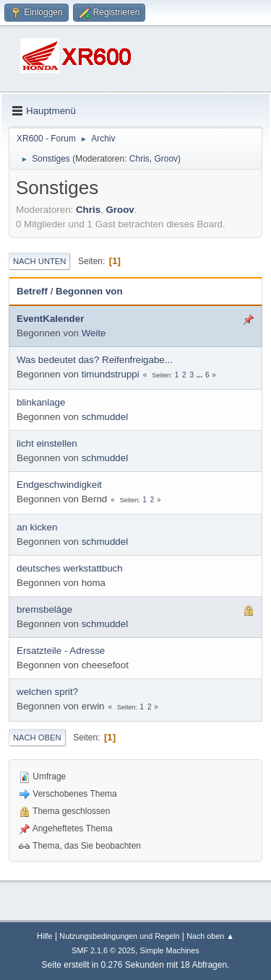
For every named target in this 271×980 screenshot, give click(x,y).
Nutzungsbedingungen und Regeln (119, 936)
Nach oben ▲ (210, 936)
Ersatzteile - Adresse (61, 651)
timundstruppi (111, 374)
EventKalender (50, 319)
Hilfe (45, 936)
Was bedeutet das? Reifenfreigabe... (95, 360)
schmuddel (105, 417)
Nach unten (39, 261)
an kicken (37, 527)
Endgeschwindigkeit (59, 485)
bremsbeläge (44, 609)
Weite (94, 333)
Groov (166, 159)
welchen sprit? (47, 692)
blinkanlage (41, 402)
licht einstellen (47, 443)
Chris (139, 159)
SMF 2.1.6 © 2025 (103, 950)
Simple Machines (170, 950)
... (201, 375)
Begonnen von (89, 291)
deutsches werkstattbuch (70, 568)
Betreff (32, 291)
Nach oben (37, 738)
